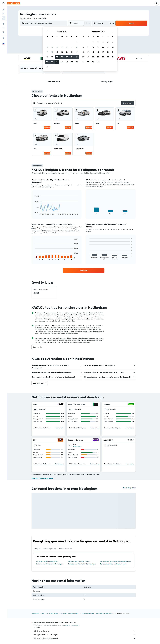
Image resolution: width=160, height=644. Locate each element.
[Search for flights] (3, 9)
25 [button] (57, 62)
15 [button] (77, 52)
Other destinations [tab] (66, 549)
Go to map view (129, 488)
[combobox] (26, 18)
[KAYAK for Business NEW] (3, 32)
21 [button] (72, 57)
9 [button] (47, 52)
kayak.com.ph (35, 613)
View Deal (47, 128)
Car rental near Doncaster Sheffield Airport (50, 564)
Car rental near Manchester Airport (47, 561)
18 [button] (57, 57)
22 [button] (77, 57)
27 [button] (67, 62)
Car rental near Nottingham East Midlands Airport (115, 561)
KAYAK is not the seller (85, 631)
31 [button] (52, 67)
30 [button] (47, 67)
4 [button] (57, 47)
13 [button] (67, 52)
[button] (3, 3)
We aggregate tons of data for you (85, 635)
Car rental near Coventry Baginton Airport (113, 564)
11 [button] (57, 52)
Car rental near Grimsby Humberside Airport (82, 564)
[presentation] (103, 397)
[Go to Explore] (3, 24)
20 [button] (67, 57)
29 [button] (77, 62)
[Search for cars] (3, 18)
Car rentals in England (88, 613)
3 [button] (52, 47)
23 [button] (47, 62)
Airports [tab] (37, 549)
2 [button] (47, 47)
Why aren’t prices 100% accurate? (85, 638)
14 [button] (72, 52)
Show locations (59, 428)
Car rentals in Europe (52, 613)
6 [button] (67, 47)
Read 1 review (77, 446)
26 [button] (62, 62)
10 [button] (52, 52)
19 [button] (62, 57)
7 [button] (72, 47)
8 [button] (77, 47)
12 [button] (62, 52)
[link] (84, 271)
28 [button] (72, 62)
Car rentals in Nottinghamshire (105, 613)
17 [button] (52, 57)
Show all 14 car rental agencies (42, 478)
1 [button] (77, 42)
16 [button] (47, 57)
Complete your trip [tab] (50, 549)
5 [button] (62, 47)
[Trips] (3, 38)
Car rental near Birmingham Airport (79, 561)
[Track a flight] (3, 28)
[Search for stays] (3, 14)
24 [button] (52, 62)
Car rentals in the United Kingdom (70, 613)
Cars (43, 613)
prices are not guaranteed (72, 625)
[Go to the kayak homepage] (14, 3)
